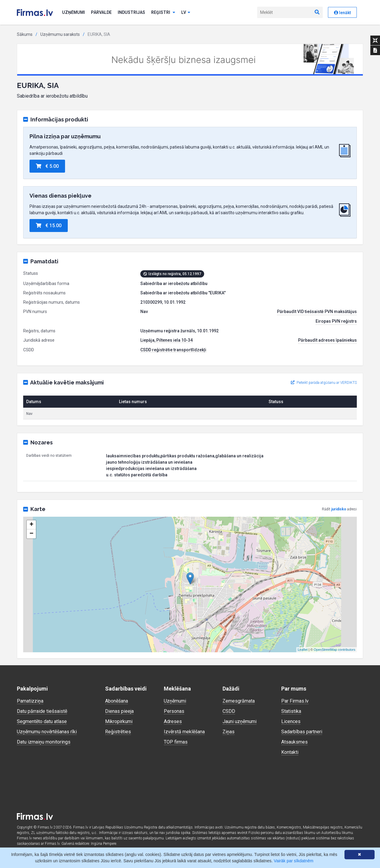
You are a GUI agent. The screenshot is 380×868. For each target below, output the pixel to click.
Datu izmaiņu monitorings (44, 742)
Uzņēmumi (73, 12)
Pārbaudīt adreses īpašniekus (327, 340)
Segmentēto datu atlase (42, 721)
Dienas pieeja (119, 711)
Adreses (173, 721)
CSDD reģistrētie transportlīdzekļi (173, 350)
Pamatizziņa (30, 701)
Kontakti (290, 752)
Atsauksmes (294, 742)
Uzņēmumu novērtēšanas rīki (47, 732)
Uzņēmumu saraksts (60, 34)
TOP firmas (176, 742)
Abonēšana (117, 701)
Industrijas (131, 12)
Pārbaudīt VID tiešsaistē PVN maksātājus (317, 312)
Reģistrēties (118, 732)
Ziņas (229, 732)
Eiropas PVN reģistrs (336, 321)
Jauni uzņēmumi (240, 721)
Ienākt (342, 13)
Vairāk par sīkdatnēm (293, 861)
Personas (174, 711)
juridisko (339, 509)
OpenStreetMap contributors (335, 650)
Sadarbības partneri (302, 732)
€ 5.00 (47, 166)
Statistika (291, 711)
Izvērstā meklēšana (184, 732)
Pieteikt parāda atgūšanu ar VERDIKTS (324, 383)
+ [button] (31, 525)
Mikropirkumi (119, 721)
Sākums (25, 34)
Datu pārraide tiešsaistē (42, 711)
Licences (291, 721)
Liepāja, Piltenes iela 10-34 (167, 340)
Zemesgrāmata (239, 701)
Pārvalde (101, 12)
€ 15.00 (49, 226)
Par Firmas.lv (295, 701)
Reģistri (163, 12)
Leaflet (303, 650)
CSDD (229, 711)
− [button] (31, 534)
